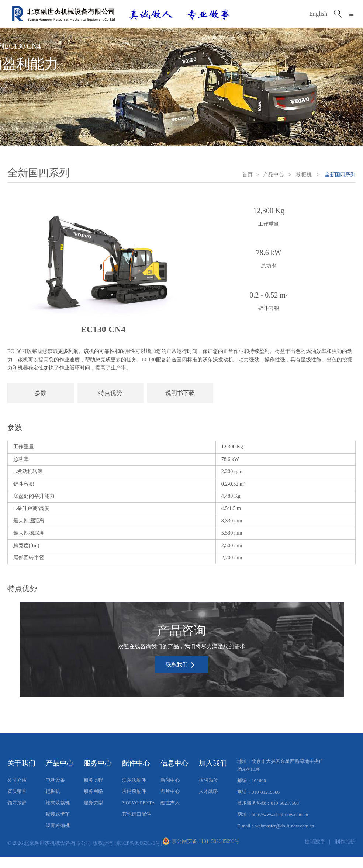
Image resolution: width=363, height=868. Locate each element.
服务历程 (93, 780)
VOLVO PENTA (138, 803)
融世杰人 (170, 803)
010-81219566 (266, 792)
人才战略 (208, 791)
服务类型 (93, 803)
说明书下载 (180, 393)
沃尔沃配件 (134, 780)
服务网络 (93, 791)
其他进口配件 (136, 814)
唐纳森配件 (134, 791)
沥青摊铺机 (58, 825)
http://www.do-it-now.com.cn (280, 814)
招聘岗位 (208, 780)
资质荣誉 (17, 791)
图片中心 (170, 791)
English (318, 14)
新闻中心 (170, 780)
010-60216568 (285, 803)
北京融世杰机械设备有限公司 (58, 843)
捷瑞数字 (315, 841)
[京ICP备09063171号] (138, 843)
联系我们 (181, 665)
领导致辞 (17, 803)
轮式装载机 (58, 803)
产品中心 (273, 175)
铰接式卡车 (58, 814)
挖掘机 (304, 175)
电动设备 (55, 780)
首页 (248, 175)
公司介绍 (17, 780)
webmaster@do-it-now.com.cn (285, 826)
